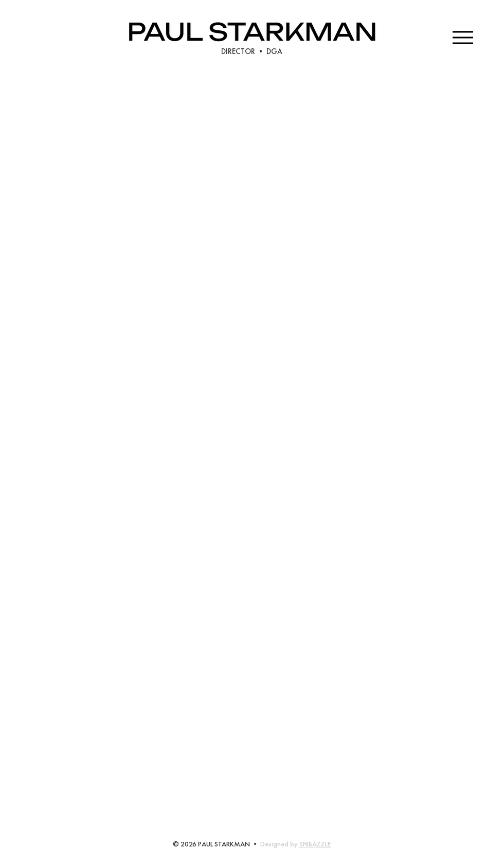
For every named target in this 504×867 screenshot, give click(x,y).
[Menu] (463, 37)
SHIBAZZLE (315, 844)
